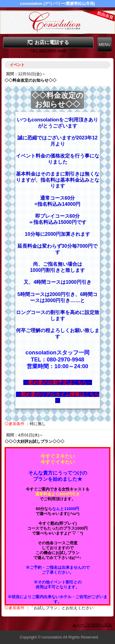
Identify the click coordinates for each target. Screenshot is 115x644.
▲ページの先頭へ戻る (92, 625)
